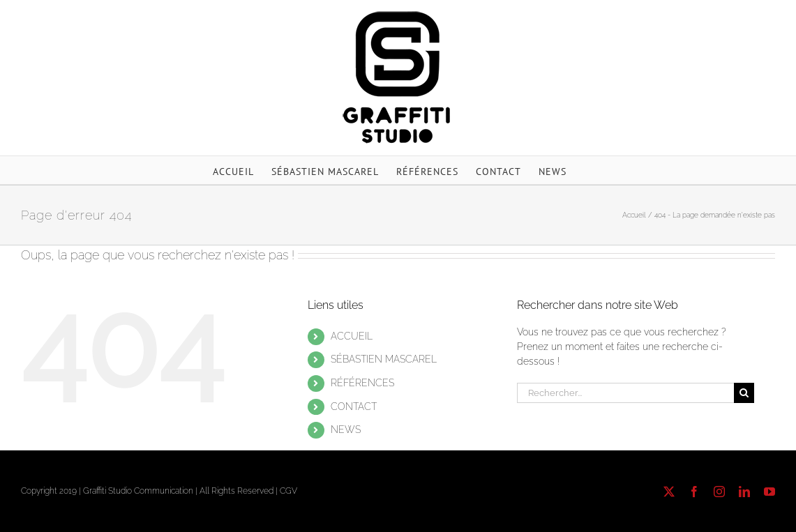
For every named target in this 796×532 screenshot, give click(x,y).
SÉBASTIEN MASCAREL (384, 359)
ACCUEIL (352, 336)
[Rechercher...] (625, 393)
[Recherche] (744, 393)
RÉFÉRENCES (362, 383)
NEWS (346, 430)
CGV (288, 491)
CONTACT (354, 406)
